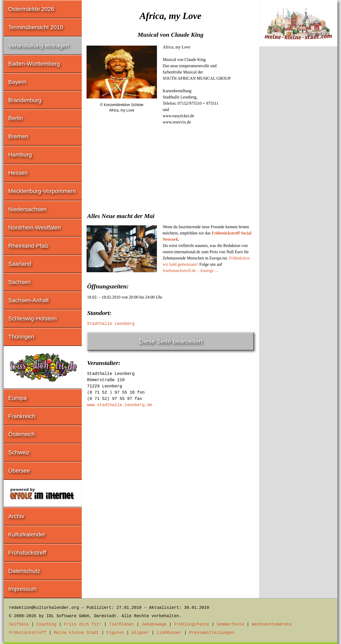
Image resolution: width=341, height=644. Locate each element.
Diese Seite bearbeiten (171, 341)
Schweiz (19, 452)
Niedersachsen (28, 209)
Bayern (17, 82)
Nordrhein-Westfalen (35, 228)
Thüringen (21, 337)
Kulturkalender (27, 534)
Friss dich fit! (83, 624)
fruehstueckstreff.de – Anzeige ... (190, 271)
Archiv (16, 516)
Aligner (140, 633)
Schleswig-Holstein (33, 318)
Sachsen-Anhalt (29, 300)
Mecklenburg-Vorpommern (42, 191)
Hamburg (20, 155)
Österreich (22, 434)
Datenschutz (24, 571)
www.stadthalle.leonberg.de (120, 405)
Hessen (18, 173)
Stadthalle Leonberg (111, 324)
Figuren (115, 633)
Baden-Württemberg (34, 64)
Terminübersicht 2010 (36, 27)
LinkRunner (169, 633)
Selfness (19, 624)
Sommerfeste (230, 624)
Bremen (18, 136)
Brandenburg (25, 100)
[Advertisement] (170, 167)
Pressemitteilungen (212, 633)
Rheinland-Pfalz (29, 246)
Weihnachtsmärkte (272, 624)
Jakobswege (154, 624)
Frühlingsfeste (192, 624)
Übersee (19, 471)
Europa (18, 398)
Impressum (23, 589)
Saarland (20, 264)
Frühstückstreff (27, 553)
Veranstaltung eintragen (39, 45)
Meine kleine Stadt (77, 633)
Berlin (16, 118)
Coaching (47, 624)
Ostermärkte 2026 (31, 9)
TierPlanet (121, 624)
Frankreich (22, 416)
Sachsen (20, 282)
